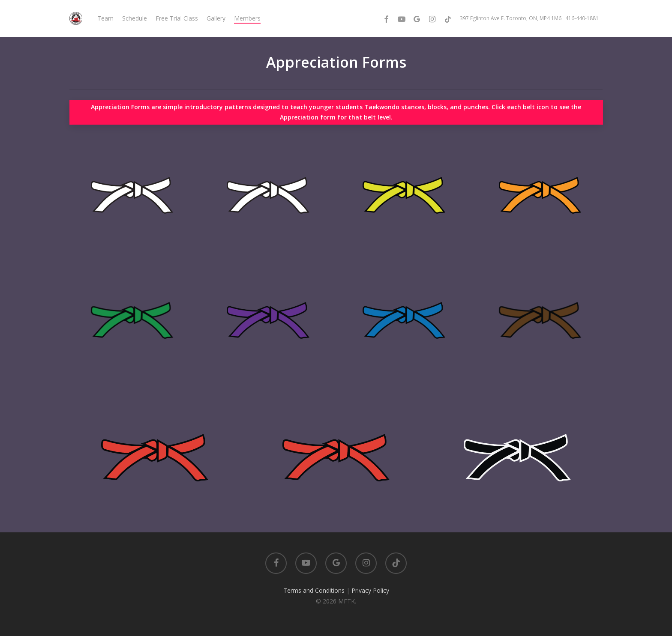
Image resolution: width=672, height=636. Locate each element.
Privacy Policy (370, 590)
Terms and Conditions (314, 590)
